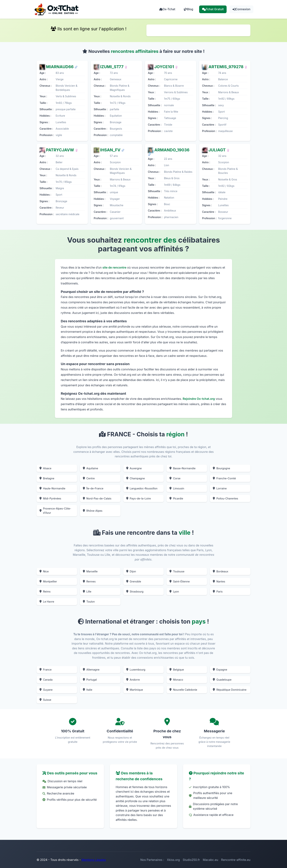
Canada (46, 680)
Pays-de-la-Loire (139, 498)
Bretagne (47, 478)
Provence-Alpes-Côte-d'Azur (55, 511)
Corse (175, 478)
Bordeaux (221, 571)
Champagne (136, 478)
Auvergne (134, 468)
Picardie (176, 498)
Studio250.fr (191, 860)
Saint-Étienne (180, 581)
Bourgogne (221, 468)
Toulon (89, 602)
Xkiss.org (173, 860)
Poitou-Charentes (225, 498)
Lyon (174, 591)
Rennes (89, 581)
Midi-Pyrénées (50, 498)
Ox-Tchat (167, 9)
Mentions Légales (94, 860)
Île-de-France (93, 488)
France (46, 670)
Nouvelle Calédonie (183, 690)
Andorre (133, 680)
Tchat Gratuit (213, 9)
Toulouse (177, 571)
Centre (89, 478)
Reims (45, 591)
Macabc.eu (210, 860)
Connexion (241, 9)
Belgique (177, 670)
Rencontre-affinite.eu (236, 860)
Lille (87, 591)
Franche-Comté (224, 478)
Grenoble (134, 581)
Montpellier (48, 581)
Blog (189, 9)
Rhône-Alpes (93, 511)
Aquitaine (91, 468)
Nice (44, 571)
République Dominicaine (230, 690)
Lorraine (220, 488)
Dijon (131, 571)
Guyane (46, 690)
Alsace (45, 468)
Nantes (219, 581)
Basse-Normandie (182, 468)
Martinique (135, 690)
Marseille (90, 571)
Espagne (220, 670)
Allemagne (91, 670)
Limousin (177, 488)
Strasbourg (135, 591)
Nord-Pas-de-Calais (97, 498)
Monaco (176, 680)
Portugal (90, 680)
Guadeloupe (222, 680)
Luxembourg (136, 670)
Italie (88, 690)
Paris (218, 591)
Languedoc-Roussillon (142, 488)
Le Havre (47, 602)
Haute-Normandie (52, 488)
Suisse (45, 700)
